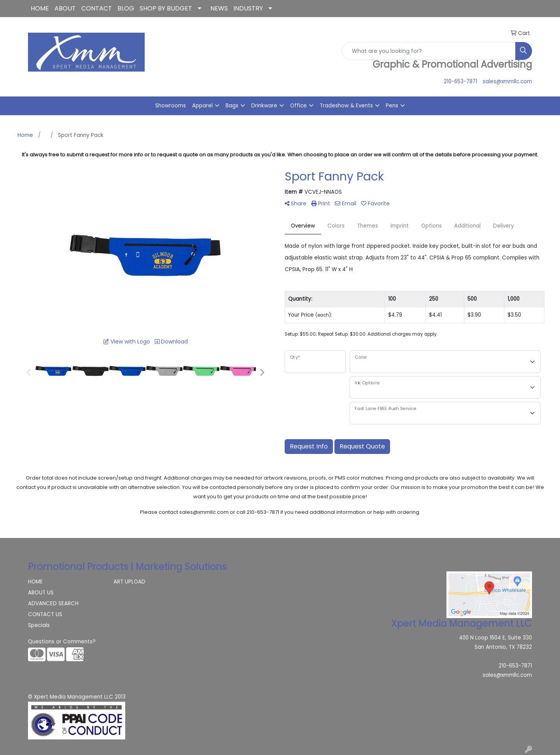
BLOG (126, 8)
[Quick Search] (429, 51)
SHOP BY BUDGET (166, 8)
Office (298, 106)
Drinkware (264, 106)
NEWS (219, 8)
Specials (39, 625)
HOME (40, 8)
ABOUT (65, 8)
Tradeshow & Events (346, 106)
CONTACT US (45, 614)
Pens (392, 106)
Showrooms (171, 106)
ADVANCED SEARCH (53, 603)
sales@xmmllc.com (507, 81)
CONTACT (97, 8)
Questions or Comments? (62, 642)
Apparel (202, 106)
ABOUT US (41, 593)
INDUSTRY (248, 8)
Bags (232, 106)
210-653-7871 (460, 81)
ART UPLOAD (129, 582)
